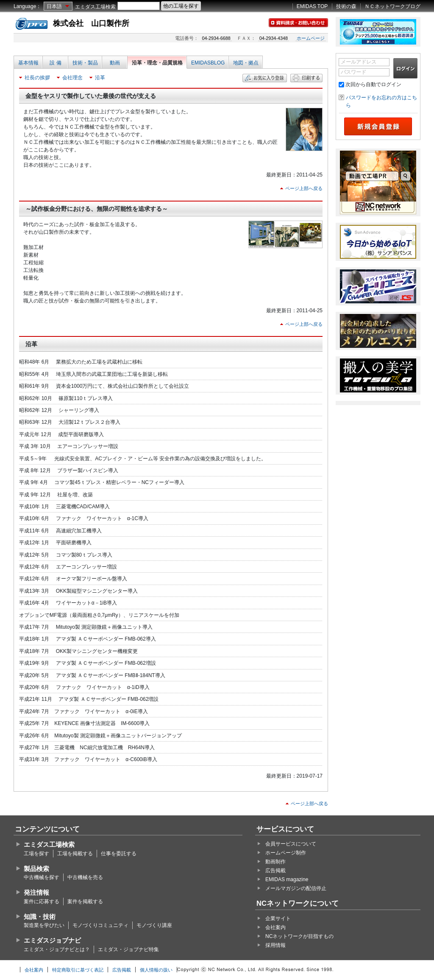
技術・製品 (85, 63)
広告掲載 (275, 871)
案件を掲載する (85, 902)
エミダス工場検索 (95, 7)
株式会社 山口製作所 (91, 23)
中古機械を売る (85, 877)
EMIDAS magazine (287, 879)
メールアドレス (359, 62)
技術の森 (346, 6)
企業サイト (278, 918)
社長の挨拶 (37, 78)
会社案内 (275, 927)
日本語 (54, 6)
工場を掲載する (75, 854)
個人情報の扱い (156, 970)
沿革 (100, 78)
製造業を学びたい (44, 925)
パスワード (353, 72)
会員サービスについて (291, 844)
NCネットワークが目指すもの (299, 936)
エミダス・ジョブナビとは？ (57, 949)
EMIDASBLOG (208, 63)
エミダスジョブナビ (52, 940)
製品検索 (36, 869)
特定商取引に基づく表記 (78, 970)
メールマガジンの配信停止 (296, 888)
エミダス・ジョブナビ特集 (128, 949)
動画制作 (275, 862)
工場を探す (36, 854)
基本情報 (28, 63)
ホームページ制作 (286, 853)
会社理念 (72, 78)
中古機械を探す (42, 877)
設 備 (55, 63)
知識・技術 (40, 917)
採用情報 (275, 945)
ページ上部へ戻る (304, 188)
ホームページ (311, 38)
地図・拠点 (246, 63)
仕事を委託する (119, 854)
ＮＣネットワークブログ (392, 6)
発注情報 (36, 892)
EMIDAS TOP (312, 6)
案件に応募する (42, 902)
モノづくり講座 (154, 925)
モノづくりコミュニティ (100, 925)
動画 (115, 63)
